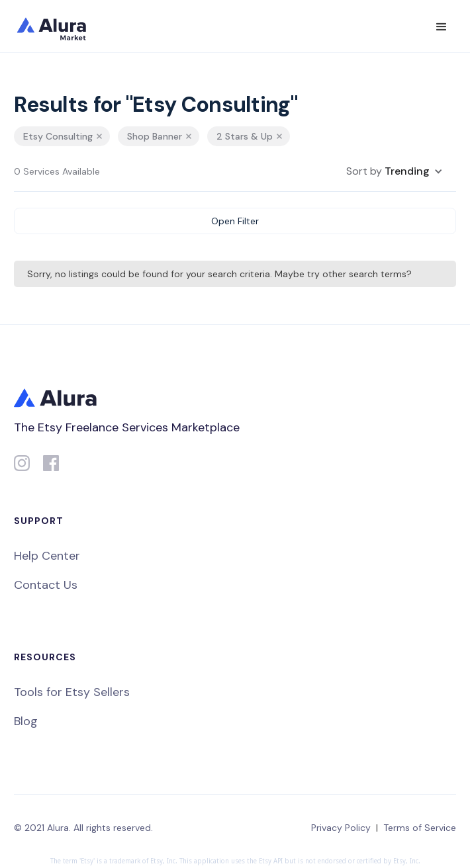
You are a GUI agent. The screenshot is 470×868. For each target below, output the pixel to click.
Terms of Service (420, 828)
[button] (442, 27)
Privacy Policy (341, 828)
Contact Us (46, 585)
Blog (26, 721)
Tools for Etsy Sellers (72, 692)
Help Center (47, 556)
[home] (60, 26)
